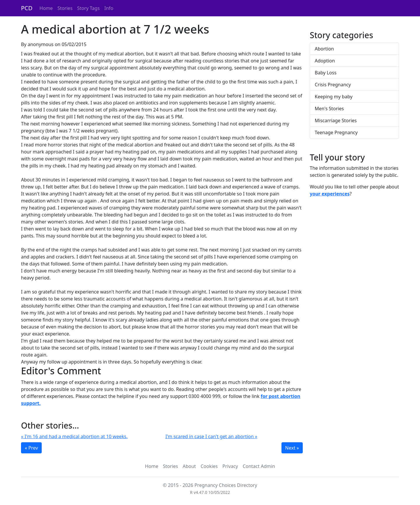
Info (109, 8)
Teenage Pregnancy (336, 132)
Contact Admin (259, 466)
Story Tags (89, 8)
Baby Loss (326, 73)
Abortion (324, 49)
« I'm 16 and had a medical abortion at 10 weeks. (74, 436)
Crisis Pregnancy (333, 85)
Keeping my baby (334, 97)
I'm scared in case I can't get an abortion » (211, 436)
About (189, 466)
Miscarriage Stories (336, 120)
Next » (292, 448)
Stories (65, 8)
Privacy (230, 466)
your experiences (330, 194)
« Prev (31, 448)
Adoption (325, 61)
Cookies (209, 466)
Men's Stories (329, 109)
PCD (27, 8)
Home (46, 8)
